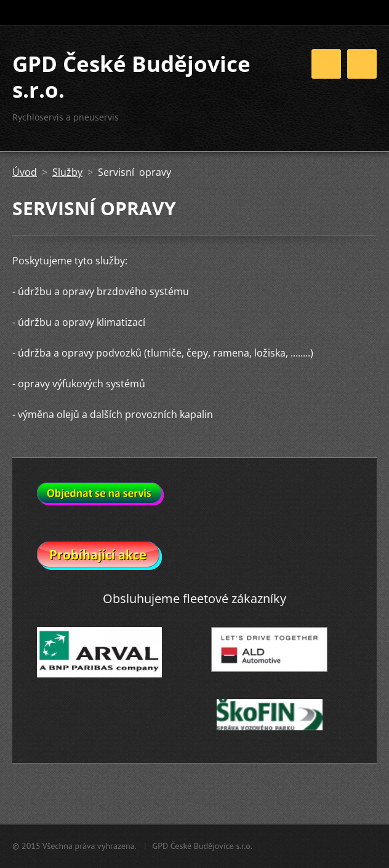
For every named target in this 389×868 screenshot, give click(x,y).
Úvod (25, 172)
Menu (362, 64)
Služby (67, 172)
